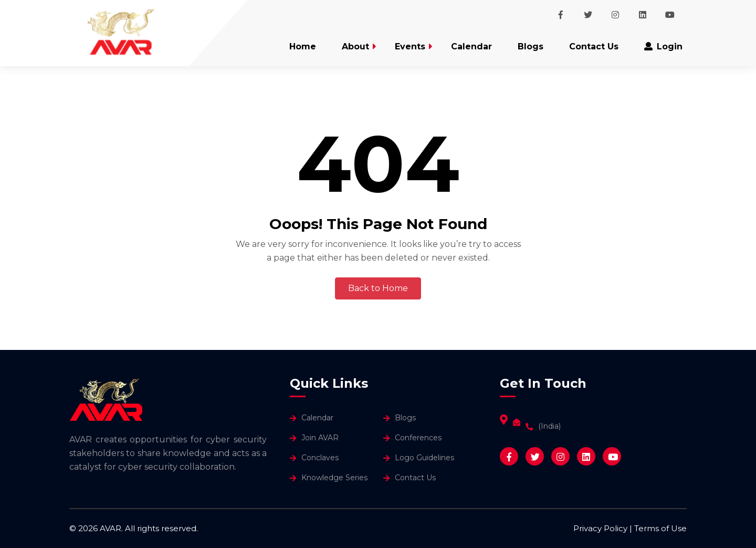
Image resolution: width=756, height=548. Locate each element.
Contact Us (594, 46)
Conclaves (320, 458)
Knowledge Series (334, 478)
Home (303, 46)
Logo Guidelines (424, 458)
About (355, 46)
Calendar (471, 46)
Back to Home (378, 288)
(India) (549, 426)
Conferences (418, 438)
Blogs (531, 46)
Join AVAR (320, 438)
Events (410, 46)
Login (663, 46)
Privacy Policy (600, 528)
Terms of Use (660, 528)
